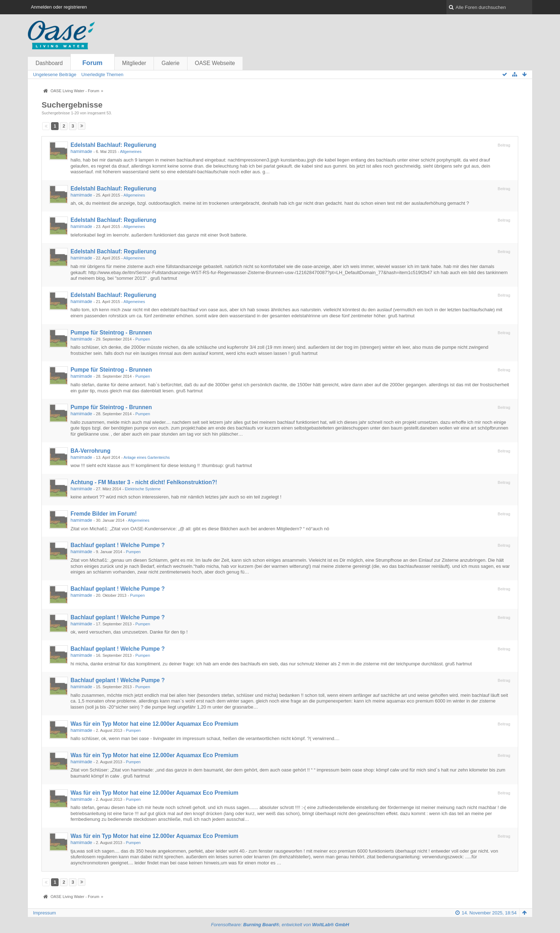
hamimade (81, 151)
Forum (92, 63)
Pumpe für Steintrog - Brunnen (111, 332)
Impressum (44, 913)
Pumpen (143, 339)
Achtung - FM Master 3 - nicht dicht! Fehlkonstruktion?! (144, 482)
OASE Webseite (215, 63)
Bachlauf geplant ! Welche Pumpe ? (117, 545)
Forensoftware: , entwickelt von (280, 925)
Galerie (170, 63)
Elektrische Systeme (142, 489)
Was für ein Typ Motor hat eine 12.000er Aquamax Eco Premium (154, 724)
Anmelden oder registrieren (59, 7)
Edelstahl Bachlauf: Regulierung (113, 145)
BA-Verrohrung (90, 451)
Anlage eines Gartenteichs (147, 457)
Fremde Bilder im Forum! (103, 514)
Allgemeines (131, 152)
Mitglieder (134, 63)
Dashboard (49, 63)
